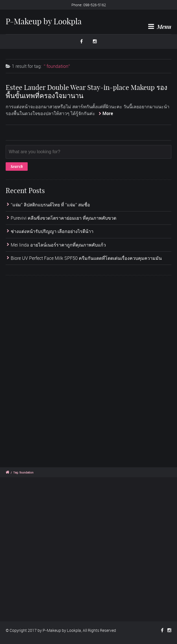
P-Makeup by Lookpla (44, 21)
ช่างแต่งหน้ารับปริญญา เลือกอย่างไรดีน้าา (52, 232)
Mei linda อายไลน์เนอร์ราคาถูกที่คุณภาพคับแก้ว (58, 245)
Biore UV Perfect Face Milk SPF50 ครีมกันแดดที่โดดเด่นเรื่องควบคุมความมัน (86, 258)
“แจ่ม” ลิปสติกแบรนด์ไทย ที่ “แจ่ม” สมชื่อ (50, 205)
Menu (160, 27)
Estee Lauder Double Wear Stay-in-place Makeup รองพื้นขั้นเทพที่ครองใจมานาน (87, 91)
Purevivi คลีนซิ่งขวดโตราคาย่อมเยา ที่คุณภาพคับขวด (64, 218)
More (108, 113)
